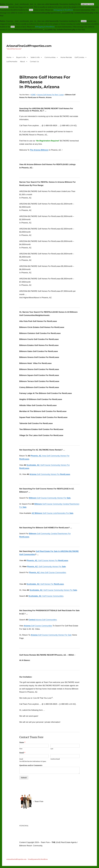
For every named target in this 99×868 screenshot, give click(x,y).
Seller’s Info (35, 57)
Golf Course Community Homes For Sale (51, 635)
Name (22, 742)
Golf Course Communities (38, 626)
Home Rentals (66, 57)
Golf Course (46, 596)
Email (22, 753)
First (21, 749)
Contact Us (34, 62)
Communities (50, 57)
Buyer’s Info (21, 57)
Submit (24, 778)
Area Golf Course (47, 572)
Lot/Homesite (12, 62)
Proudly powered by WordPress (38, 859)
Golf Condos (79, 57)
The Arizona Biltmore (39, 150)
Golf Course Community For (50, 498)
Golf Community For (50, 474)
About (23, 62)
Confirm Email (55, 759)
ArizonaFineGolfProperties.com (29, 46)
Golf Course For (52, 513)
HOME (33, 95)
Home (9, 57)
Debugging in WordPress (63, 10)
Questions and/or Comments (31, 765)
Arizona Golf (43, 620)
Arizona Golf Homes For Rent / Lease (50, 95)
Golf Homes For (45, 584)
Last (52, 749)
